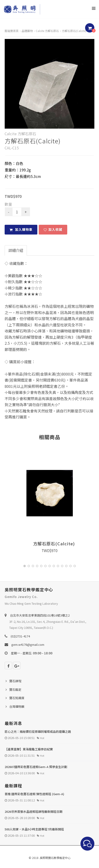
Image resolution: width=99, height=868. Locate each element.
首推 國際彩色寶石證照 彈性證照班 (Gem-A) (34, 794)
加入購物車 (21, 229)
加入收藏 (53, 229)
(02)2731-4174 (20, 636)
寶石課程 (15, 681)
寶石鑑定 (15, 690)
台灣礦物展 (17, 706)
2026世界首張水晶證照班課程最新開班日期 (34, 812)
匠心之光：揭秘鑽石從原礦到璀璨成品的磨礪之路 (38, 731)
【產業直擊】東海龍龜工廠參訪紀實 (29, 749)
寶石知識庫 (17, 698)
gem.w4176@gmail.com (28, 645)
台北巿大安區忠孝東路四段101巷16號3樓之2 (40, 615)
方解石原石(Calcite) (74, 31)
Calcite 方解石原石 (47, 31)
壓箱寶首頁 (12, 31)
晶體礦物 (27, 31)
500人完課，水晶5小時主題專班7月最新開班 (34, 829)
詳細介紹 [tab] (16, 250)
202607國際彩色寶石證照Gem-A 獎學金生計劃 (36, 767)
